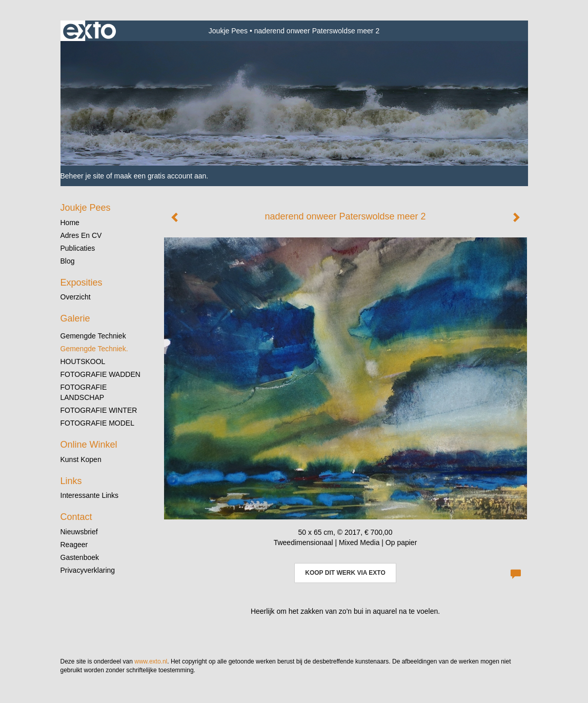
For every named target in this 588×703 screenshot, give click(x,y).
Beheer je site (83, 176)
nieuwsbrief (79, 532)
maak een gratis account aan (160, 176)
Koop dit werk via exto (345, 573)
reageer (74, 545)
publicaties (78, 248)
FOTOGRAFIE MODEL (97, 423)
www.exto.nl (151, 661)
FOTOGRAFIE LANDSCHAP (84, 392)
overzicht (76, 297)
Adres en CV (81, 235)
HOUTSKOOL (83, 361)
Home (70, 223)
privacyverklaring (88, 570)
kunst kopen (81, 459)
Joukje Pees (228, 31)
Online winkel (89, 445)
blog (68, 261)
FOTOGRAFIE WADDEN (100, 374)
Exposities (82, 283)
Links (71, 481)
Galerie (75, 318)
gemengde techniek (93, 336)
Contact (76, 517)
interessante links (90, 495)
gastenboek (80, 557)
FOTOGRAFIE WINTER (99, 410)
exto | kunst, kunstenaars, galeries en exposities (89, 31)
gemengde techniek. (94, 349)
